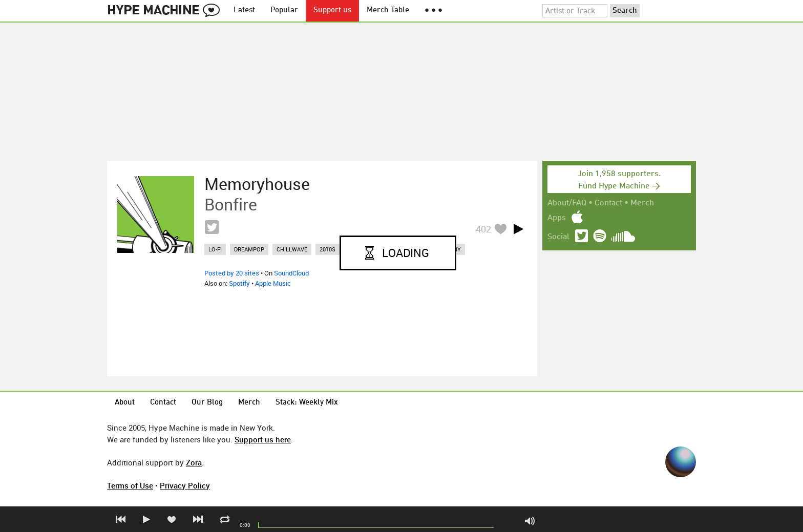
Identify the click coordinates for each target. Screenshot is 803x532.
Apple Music (273, 283)
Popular (284, 10)
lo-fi (215, 249)
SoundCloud (291, 273)
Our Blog (207, 403)
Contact (608, 203)
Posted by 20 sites (232, 273)
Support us (332, 10)
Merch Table (388, 10)
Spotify (239, 283)
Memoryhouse (257, 184)
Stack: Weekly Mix (307, 403)
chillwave (292, 249)
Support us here (263, 439)
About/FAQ (567, 203)
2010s (327, 249)
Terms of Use (130, 485)
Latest (244, 10)
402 (483, 229)
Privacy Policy (185, 485)
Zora (194, 462)
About (125, 403)
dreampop (249, 249)
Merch (642, 203)
